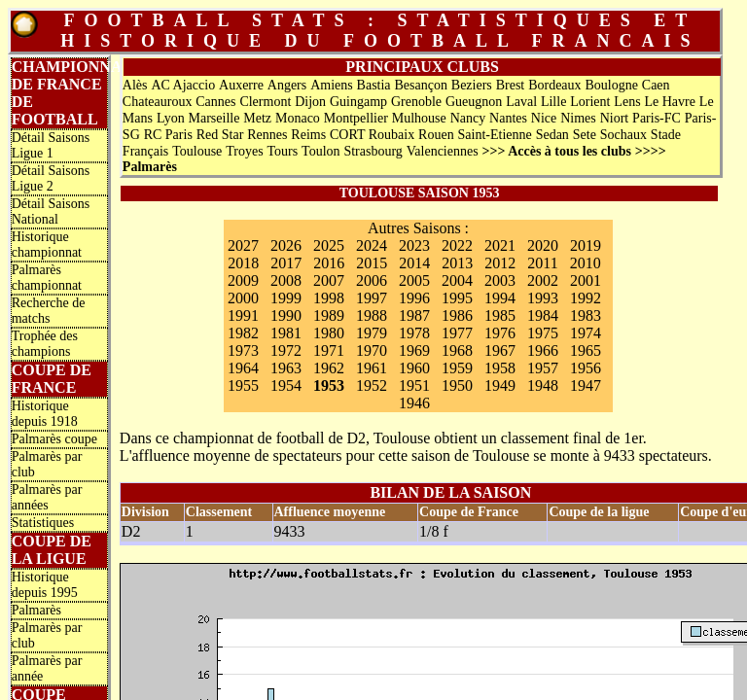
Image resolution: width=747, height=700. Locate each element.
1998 (329, 298)
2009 (243, 280)
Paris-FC (657, 118)
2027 (243, 245)
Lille (553, 102)
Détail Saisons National (51, 211)
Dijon (310, 102)
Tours (283, 151)
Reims (308, 135)
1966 (543, 350)
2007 (329, 280)
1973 (243, 350)
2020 (543, 245)
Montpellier (356, 118)
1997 (372, 298)
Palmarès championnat (47, 278)
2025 (329, 245)
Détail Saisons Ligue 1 (51, 145)
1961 (372, 368)
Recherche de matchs (49, 311)
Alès (135, 85)
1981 (286, 333)
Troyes (244, 151)
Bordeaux (554, 85)
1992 (586, 298)
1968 (457, 350)
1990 (286, 315)
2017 (286, 263)
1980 (329, 333)
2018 (243, 263)
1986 (457, 315)
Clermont (265, 102)
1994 (500, 298)
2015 (372, 263)
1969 (414, 350)
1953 (329, 385)
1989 (329, 315)
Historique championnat (47, 245)
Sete (585, 135)
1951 (414, 385)
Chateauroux (158, 102)
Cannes (215, 102)
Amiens (332, 85)
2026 (286, 245)
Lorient (590, 102)
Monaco (298, 118)
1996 (414, 298)
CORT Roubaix (372, 135)
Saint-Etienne (495, 135)
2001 (586, 280)
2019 (586, 245)
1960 (414, 368)
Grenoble (416, 102)
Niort (615, 118)
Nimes (578, 118)
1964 (243, 368)
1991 (243, 315)
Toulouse (197, 151)
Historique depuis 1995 (45, 585)
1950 (457, 385)
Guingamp (358, 102)
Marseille (214, 118)
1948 (543, 385)
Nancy (468, 118)
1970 (372, 350)
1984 (543, 315)
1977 (457, 333)
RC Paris (168, 135)
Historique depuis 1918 (45, 414)
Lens (627, 102)
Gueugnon (474, 102)
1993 (543, 298)
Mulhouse (419, 118)
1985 (500, 315)
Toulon (320, 151)
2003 (500, 280)
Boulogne (611, 85)
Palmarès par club (47, 464)
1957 (543, 368)
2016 (329, 263)
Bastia (374, 85)
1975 (543, 333)
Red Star (220, 135)
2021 (500, 245)
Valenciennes (443, 151)
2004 (457, 280)
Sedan (552, 135)
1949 (500, 385)
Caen (656, 85)
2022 (457, 245)
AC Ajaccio (183, 85)
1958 (500, 368)
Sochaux (623, 135)
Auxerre (241, 85)
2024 (372, 245)
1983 (586, 315)
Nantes (508, 118)
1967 (500, 350)
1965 (586, 350)
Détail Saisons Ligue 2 (51, 178)
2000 (243, 298)
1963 (286, 368)
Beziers (472, 85)
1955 (243, 385)
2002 (543, 280)
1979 (372, 333)
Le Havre (669, 102)
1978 (414, 333)
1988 (372, 315)
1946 (414, 403)
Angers (287, 85)
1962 (329, 368)
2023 (414, 245)
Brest (511, 85)
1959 (457, 368)
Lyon (171, 118)
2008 (286, 280)
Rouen (436, 135)
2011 (542, 263)
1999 (286, 298)
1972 (286, 350)
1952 (372, 385)
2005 (414, 280)
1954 (286, 385)
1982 (243, 333)
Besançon (420, 85)
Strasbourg (373, 151)
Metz (257, 118)
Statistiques (43, 523)
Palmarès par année (47, 668)
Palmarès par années (47, 497)
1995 (457, 298)
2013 (457, 263)
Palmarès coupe (54, 439)
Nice (544, 118)
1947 (586, 385)
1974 (586, 333)
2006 (372, 280)
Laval (521, 102)
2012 (500, 263)
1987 (414, 315)
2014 (414, 263)
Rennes (267, 135)
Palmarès (36, 610)
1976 (500, 333)
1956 (586, 368)
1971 (329, 350)
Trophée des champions (45, 344)
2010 (586, 263)
